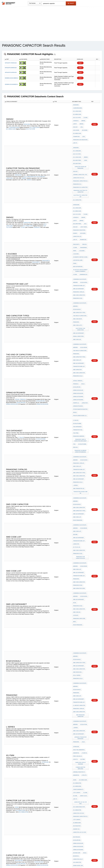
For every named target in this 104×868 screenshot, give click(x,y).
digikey (75, 208)
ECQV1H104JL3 (84, 559)
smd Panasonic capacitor (80, 579)
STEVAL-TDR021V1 (20, 757)
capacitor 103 (77, 703)
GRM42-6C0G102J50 (42, 342)
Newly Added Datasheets (22, 862)
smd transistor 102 (79, 410)
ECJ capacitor (77, 182)
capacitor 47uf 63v (79, 658)
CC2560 (75, 239)
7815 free (76, 365)
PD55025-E (76, 325)
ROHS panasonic (78, 433)
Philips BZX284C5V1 (78, 736)
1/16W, (85, 149)
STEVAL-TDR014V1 (20, 733)
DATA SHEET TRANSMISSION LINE (81, 709)
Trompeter (76, 130)
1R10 (83, 130)
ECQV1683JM (83, 440)
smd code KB (77, 502)
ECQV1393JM (83, 296)
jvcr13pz (85, 502)
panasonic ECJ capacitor (80, 171)
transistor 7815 (78, 362)
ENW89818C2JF (83, 239)
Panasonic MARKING (79, 367)
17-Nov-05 (21, 368)
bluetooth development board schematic (81, 236)
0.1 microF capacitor (79, 572)
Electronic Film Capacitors (81, 281)
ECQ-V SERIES (77, 550)
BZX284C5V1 (76, 734)
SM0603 (24, 164)
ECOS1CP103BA (41, 370)
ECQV (83, 600)
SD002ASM (18, 161)
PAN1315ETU (46, 229)
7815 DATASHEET (77, 360)
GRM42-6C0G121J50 (12, 738)
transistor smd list (79, 248)
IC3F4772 (75, 614)
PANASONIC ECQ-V (78, 319)
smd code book (77, 273)
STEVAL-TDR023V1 (20, 338)
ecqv (75, 497)
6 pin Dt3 (84, 628)
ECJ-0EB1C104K (11, 125)
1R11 (81, 122)
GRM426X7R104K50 (78, 343)
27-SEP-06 (84, 609)
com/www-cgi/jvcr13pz (80, 243)
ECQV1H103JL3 (84, 265)
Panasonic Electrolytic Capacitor (81, 174)
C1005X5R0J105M (14, 123)
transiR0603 (83, 220)
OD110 (82, 325)
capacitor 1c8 (77, 211)
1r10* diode (83, 203)
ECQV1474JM (83, 586)
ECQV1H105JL (83, 246)
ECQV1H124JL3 (84, 777)
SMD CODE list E (78, 278)
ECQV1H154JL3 (84, 420)
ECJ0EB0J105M (77, 666)
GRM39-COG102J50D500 (41, 762)
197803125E (45, 617)
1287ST (75, 120)
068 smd (86, 442)
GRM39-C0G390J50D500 (79, 765)
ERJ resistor (77, 668)
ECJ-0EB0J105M (77, 637)
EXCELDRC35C (41, 339)
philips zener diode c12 (80, 350)
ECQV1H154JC (83, 387)
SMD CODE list (77, 306)
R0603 (75, 223)
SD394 (17, 653)
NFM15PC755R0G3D (11, 63)
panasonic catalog (79, 253)
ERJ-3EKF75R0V (77, 149)
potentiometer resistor (80, 345)
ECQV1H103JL (83, 492)
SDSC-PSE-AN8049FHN (79, 607)
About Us (87, 862)
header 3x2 (76, 671)
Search (71, 3)
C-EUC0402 (76, 225)
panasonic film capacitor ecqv (81, 461)
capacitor (84, 340)
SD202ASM (27, 120)
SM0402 (83, 117)
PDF (80, 63)
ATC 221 (85, 703)
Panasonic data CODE (79, 505)
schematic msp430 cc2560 (80, 228)
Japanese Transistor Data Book (81, 597)
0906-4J (84, 734)
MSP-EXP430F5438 (78, 233)
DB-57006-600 (19, 696)
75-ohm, (85, 642)
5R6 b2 (75, 348)
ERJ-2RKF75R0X (77, 201)
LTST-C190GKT (77, 642)
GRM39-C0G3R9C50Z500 (79, 768)
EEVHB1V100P (77, 690)
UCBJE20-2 (76, 117)
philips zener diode (79, 746)
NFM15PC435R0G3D (11, 68)
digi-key (75, 122)
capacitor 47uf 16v (79, 163)
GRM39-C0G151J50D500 (79, 755)
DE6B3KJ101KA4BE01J (11, 78)
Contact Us (80, 862)
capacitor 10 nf (78, 739)
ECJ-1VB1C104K (34, 123)
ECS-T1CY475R (30, 125)
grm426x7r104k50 (78, 744)
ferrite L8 (76, 340)
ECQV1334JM (83, 468)
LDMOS (85, 714)
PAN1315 (84, 218)
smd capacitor (77, 314)
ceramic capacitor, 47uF (80, 161)
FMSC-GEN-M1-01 (77, 612)
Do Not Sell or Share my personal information (51, 862)
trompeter (76, 213)
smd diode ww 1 (78, 547)
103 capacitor (77, 698)
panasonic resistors (79, 206)
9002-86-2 (75, 376)
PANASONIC (76, 600)
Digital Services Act (70, 862)
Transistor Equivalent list (81, 798)
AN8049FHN (76, 609)
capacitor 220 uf (78, 695)
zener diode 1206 (78, 700)
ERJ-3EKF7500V (77, 152)
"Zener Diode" (77, 712)
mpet (75, 507)
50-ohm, (75, 644)
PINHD (86, 230)
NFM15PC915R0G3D (11, 72)
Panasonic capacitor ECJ (80, 166)
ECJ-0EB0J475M (23, 658)
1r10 (85, 201)
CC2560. (75, 220)
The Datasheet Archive (9, 3)
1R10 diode (76, 125)
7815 (74, 374)
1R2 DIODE (84, 125)
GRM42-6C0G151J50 (12, 342)
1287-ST (75, 135)
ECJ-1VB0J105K (29, 163)
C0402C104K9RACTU (78, 639)
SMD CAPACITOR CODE (79, 486)
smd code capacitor (79, 256)
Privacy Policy (34, 862)
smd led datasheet (79, 251)
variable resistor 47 (79, 625)
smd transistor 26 (78, 810)
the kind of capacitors (80, 270)
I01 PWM (82, 614)
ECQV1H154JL (83, 808)
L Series (75, 407)
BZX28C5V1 (76, 693)
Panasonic (76, 275)
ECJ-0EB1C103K (20, 657)
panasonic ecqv (78, 258)
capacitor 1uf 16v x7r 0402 (81, 650)
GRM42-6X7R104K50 (78, 335)
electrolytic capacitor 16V (81, 178)
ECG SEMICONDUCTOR (79, 653)
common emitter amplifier (81, 622)
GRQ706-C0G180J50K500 (79, 770)
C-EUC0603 (81, 223)
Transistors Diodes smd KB (81, 413)
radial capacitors (78, 287)
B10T (74, 705)
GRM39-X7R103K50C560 (79, 760)
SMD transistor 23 (78, 795)
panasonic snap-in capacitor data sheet (81, 370)
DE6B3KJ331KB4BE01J (11, 84)
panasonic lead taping (80, 801)
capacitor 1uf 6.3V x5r (79, 673)
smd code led (77, 289)
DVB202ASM (27, 200)
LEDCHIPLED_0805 (78, 230)
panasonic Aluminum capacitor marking (81, 380)
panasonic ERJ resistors (80, 133)
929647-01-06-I (83, 644)
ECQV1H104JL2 (84, 537)
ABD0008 (75, 246)
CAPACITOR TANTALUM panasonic (81, 155)
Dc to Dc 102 (77, 452)
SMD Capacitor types (79, 268)
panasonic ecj (77, 168)
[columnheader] (11, 59)
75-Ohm (85, 115)
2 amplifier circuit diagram (81, 618)
